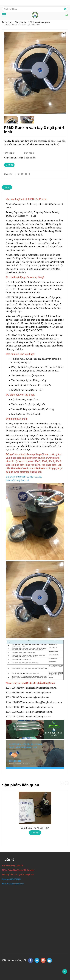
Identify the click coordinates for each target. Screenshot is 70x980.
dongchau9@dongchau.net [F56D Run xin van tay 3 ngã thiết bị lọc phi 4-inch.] (39, 717)
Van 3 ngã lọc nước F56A (35, 828)
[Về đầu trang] (65, 972)
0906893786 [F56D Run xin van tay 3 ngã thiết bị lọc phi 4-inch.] (18, 693)
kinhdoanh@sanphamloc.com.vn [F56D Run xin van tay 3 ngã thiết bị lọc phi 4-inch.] (41, 688)
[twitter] (37, 960)
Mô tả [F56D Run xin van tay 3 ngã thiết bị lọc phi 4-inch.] (7, 187)
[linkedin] (50, 960)
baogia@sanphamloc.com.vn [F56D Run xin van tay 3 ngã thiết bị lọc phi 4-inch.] (40, 707)
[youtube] (43, 960)
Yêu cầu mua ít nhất (14, 158)
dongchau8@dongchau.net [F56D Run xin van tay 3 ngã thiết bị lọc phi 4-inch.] (39, 693)
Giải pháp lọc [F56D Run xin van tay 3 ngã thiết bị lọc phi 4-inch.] (21, 22)
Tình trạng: (9, 153)
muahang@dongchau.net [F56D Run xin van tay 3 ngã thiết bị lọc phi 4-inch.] (38, 697)
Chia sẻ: (8, 174)
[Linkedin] (22, 174)
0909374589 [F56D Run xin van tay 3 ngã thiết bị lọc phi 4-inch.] (18, 697)
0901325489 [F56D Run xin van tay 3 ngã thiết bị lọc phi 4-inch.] (18, 688)
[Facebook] (15, 174)
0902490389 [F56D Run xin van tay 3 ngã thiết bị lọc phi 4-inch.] (18, 707)
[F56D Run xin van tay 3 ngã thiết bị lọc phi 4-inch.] (26, 174)
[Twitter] (19, 174)
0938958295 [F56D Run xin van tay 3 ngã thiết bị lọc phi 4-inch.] (18, 712)
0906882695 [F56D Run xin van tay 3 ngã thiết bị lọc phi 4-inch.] (18, 702)
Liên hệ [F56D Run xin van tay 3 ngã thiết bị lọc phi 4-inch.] (9, 165)
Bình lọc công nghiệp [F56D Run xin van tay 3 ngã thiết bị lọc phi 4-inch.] (40, 22)
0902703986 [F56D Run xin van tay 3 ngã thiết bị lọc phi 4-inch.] (18, 717)
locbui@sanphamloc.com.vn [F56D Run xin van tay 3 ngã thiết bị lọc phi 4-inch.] (39, 712)
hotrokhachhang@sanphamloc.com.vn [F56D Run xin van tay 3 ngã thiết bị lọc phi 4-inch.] (44, 702)
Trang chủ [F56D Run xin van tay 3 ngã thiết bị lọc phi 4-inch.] (7, 22)
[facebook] (30, 960)
